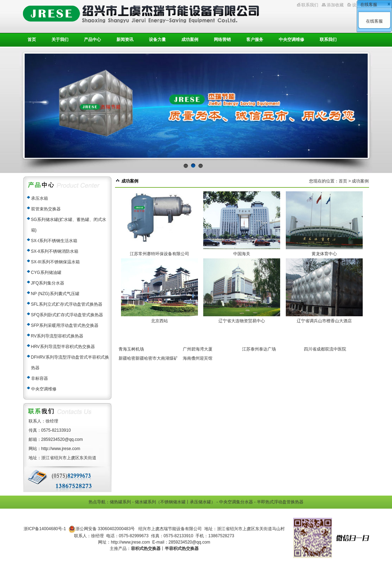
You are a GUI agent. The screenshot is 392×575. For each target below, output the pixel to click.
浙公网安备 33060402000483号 (102, 529)
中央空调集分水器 (236, 502)
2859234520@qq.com (189, 542)
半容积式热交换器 (182, 549)
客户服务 (255, 40)
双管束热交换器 (46, 209)
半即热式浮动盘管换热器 (280, 502)
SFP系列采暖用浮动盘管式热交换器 (65, 325)
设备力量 (157, 40)
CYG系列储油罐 (46, 272)
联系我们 (310, 5)
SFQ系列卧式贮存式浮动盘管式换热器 (67, 315)
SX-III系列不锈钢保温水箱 (55, 262)
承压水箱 (40, 198)
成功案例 (190, 40)
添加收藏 (335, 5)
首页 (32, 40)
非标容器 (40, 378)
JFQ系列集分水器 (48, 283)
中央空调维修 (291, 40)
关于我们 (60, 40)
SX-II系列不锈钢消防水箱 (55, 251)
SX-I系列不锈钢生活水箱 (54, 241)
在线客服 (374, 21)
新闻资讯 (125, 40)
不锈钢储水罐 (173, 502)
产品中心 (92, 40)
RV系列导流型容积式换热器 (57, 336)
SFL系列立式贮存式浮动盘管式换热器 (67, 304)
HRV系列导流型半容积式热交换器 (63, 347)
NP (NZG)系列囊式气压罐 (55, 294)
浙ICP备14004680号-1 (45, 529)
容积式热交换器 (146, 549)
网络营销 (222, 40)
